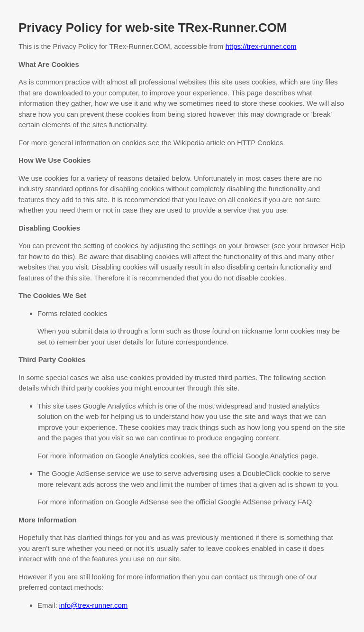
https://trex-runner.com (261, 46)
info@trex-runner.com (93, 605)
